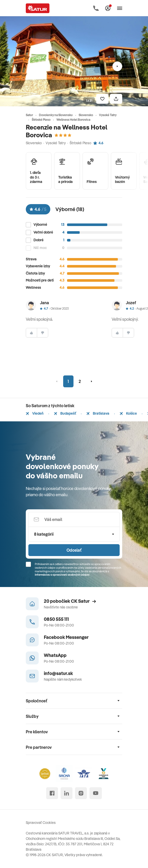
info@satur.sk (58, 673)
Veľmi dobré (43, 232)
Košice (128, 413)
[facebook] (52, 793)
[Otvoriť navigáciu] (120, 8)
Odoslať (74, 550)
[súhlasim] (31, 333)
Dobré (39, 240)
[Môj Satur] (108, 8)
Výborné (40, 225)
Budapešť (65, 413)
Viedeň (35, 413)
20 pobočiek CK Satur (70, 601)
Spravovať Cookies (41, 823)
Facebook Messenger (66, 637)
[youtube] (96, 793)
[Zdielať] (116, 99)
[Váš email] (74, 519)
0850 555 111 (56, 619)
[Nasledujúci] (117, 66)
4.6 (98, 143)
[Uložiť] (102, 99)
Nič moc (40, 248)
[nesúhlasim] (43, 333)
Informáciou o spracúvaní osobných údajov (62, 575)
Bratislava (98, 413)
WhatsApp (55, 655)
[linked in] (67, 793)
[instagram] (81, 793)
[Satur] (38, 8)
